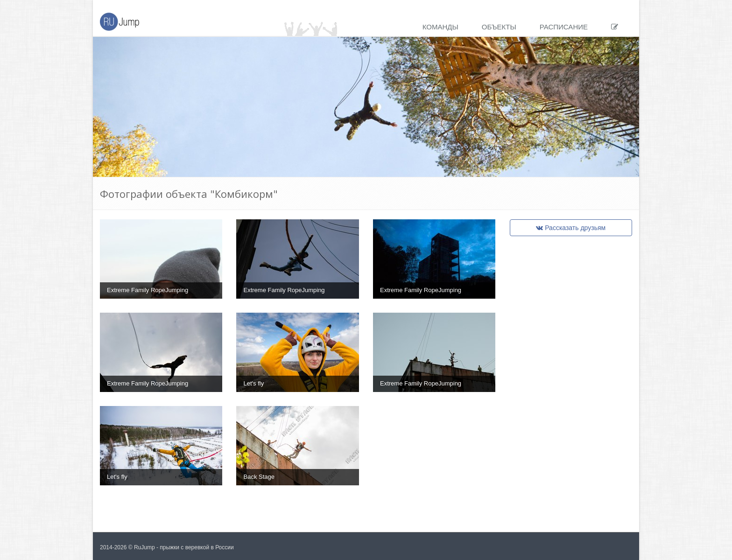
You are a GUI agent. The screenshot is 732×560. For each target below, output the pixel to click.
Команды (440, 27)
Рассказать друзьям (571, 228)
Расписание (564, 27)
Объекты (499, 27)
